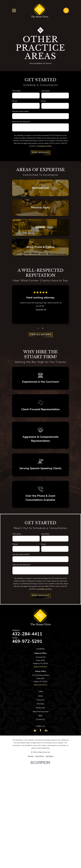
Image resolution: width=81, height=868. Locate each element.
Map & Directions (40, 667)
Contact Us (40, 719)
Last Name (45, 91)
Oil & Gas (40, 704)
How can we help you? (21, 122)
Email (43, 101)
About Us (40, 700)
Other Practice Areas (40, 712)
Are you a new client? (21, 111)
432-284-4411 (27, 634)
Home (40, 696)
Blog (40, 715)
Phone (15, 101)
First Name (16, 91)
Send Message (40, 153)
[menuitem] (31, 756)
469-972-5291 (27, 641)
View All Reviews (40, 335)
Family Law (40, 708)
